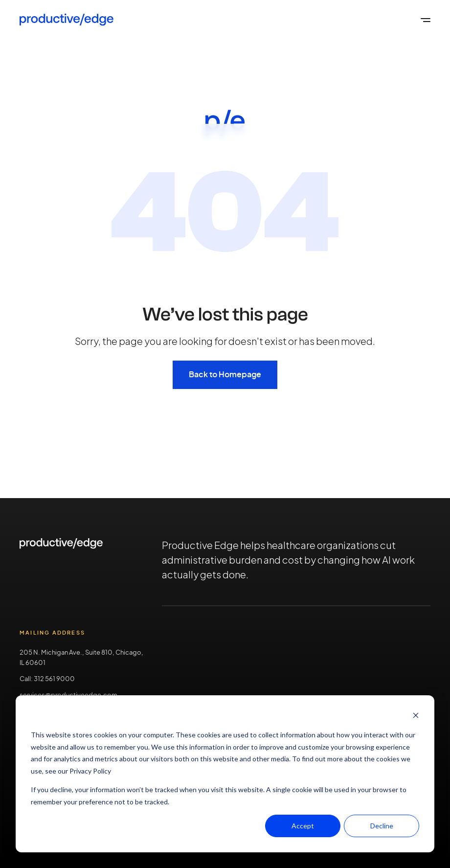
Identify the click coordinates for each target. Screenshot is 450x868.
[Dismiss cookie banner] (416, 717)
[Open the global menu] (426, 20)
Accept (303, 826)
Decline (382, 826)
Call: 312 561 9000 (47, 679)
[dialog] (225, 774)
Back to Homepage (225, 375)
